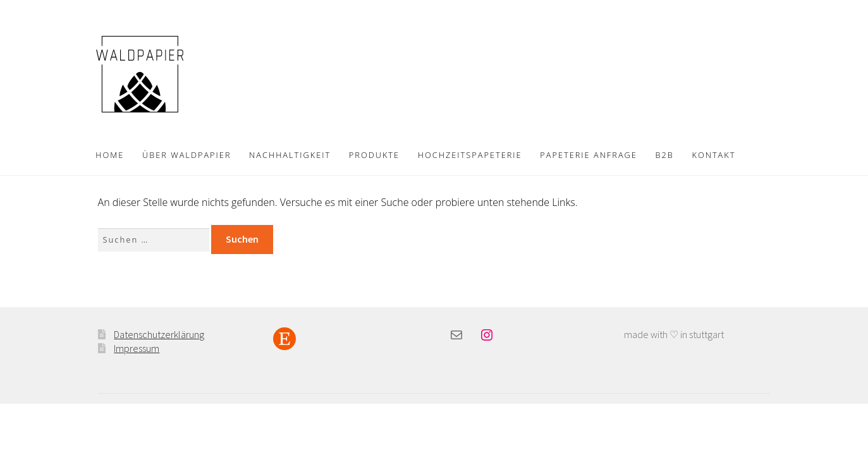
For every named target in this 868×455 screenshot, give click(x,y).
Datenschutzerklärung (159, 334)
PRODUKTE (374, 155)
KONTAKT (713, 155)
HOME (110, 155)
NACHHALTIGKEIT (290, 155)
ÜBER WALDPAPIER (186, 155)
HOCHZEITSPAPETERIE (470, 155)
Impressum (137, 348)
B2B (665, 155)
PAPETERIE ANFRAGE (589, 155)
